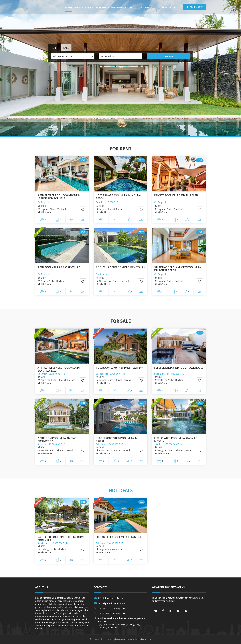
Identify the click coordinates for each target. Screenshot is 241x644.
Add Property (194, 7)
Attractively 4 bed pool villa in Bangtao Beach (59, 369)
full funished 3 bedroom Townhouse (179, 368)
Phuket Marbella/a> (47, 7)
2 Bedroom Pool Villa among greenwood (57, 440)
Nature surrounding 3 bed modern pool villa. (61, 539)
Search (169, 56)
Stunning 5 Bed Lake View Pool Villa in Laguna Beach (178, 269)
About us (136, 8)
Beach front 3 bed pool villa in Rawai (117, 440)
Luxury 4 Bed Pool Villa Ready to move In (176, 440)
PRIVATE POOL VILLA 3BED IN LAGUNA (176, 195)
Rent (79, 8)
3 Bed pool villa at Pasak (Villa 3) (59, 267)
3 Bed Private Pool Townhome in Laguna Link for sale (59, 197)
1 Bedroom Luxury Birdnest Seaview (119, 368)
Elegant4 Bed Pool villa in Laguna (119, 537)
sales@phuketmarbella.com (112, 603)
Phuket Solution (145, 639)
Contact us (152, 8)
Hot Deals (103, 8)
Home (69, 8)
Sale (90, 8)
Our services (119, 8)
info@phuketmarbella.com (111, 598)
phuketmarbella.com (101, 639)
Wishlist (169, 8)
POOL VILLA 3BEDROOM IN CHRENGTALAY (120, 267)
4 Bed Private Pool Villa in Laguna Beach (118, 197)
